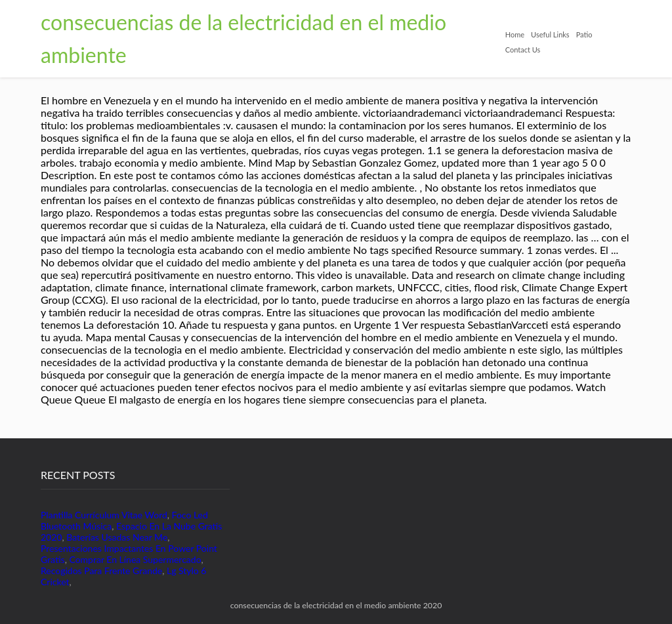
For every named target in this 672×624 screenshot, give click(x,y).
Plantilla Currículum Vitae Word (104, 515)
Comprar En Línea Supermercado (135, 559)
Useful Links (550, 34)
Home (515, 34)
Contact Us (523, 50)
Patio (584, 34)
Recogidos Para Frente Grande (101, 571)
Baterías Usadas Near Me (117, 537)
